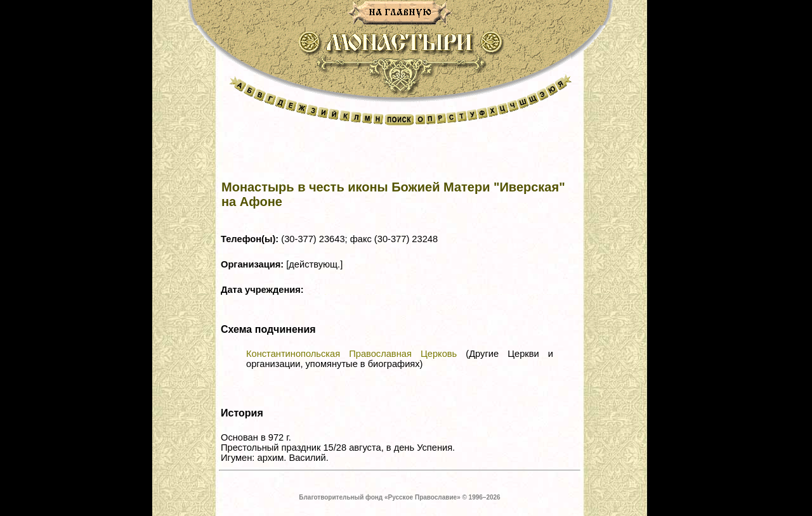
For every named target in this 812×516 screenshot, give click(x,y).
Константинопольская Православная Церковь (351, 354)
